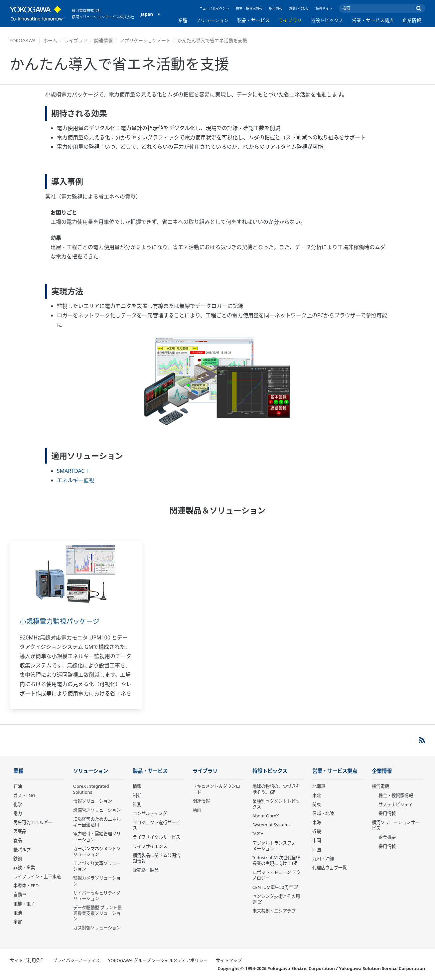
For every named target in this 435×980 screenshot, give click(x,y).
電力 (18, 813)
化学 (18, 804)
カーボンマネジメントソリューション (97, 851)
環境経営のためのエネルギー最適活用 (97, 822)
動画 (197, 810)
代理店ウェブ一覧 (330, 868)
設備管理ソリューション (97, 810)
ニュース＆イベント (214, 8)
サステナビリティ (396, 804)
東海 (317, 822)
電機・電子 (24, 904)
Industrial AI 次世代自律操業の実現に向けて (276, 860)
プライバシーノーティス (76, 960)
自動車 (20, 895)
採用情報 (276, 8)
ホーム (50, 40)
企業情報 (412, 20)
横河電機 (380, 786)
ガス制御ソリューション (97, 928)
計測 (137, 804)
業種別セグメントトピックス (276, 804)
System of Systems (272, 825)
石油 (18, 786)
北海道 (319, 786)
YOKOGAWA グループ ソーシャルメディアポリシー (158, 960)
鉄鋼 (18, 859)
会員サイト (324, 8)
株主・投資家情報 (249, 8)
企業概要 (387, 837)
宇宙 (18, 922)
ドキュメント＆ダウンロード (216, 789)
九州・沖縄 (323, 859)
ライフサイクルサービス (156, 837)
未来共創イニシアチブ (274, 911)
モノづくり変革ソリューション (97, 866)
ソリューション (212, 20)
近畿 (317, 831)
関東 (317, 804)
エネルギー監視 (75, 480)
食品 (18, 840)
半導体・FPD (26, 886)
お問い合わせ (299, 8)
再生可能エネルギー (33, 822)
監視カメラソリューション (97, 881)
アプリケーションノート (145, 40)
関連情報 (103, 40)
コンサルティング (150, 813)
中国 (317, 840)
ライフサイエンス (150, 846)
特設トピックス (327, 20)
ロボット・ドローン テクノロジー (277, 875)
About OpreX (266, 816)
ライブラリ (290, 20)
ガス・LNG (24, 795)
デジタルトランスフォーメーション (276, 846)
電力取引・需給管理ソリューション (97, 837)
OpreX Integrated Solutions (91, 789)
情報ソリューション (93, 801)
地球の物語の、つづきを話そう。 (276, 789)
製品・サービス (253, 20)
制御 (137, 795)
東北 (317, 795)
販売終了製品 (146, 870)
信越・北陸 (323, 813)
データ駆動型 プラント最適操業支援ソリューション (97, 913)
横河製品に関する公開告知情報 (156, 858)
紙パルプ (22, 850)
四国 (317, 850)
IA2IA (258, 834)
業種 (183, 20)
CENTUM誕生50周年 (273, 887)
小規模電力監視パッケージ (60, 621)
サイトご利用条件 (27, 960)
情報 (137, 786)
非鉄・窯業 (24, 868)
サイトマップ (229, 960)
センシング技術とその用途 (276, 899)
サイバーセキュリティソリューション (97, 896)
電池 (18, 913)
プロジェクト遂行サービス (156, 825)
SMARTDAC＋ (73, 471)
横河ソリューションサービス (396, 825)
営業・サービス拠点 (373, 20)
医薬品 (20, 831)
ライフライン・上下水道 (37, 877)
